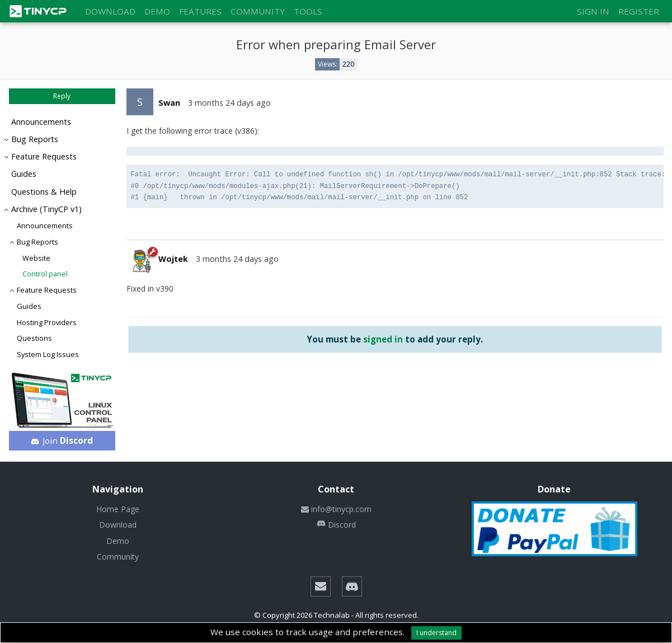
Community (258, 11)
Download (110, 11)
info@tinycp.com (336, 509)
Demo (157, 11)
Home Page (118, 509)
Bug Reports (35, 139)
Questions (34, 338)
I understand (436, 633)
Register (639, 11)
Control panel (45, 274)
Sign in (593, 11)
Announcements (41, 122)
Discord (336, 525)
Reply (62, 96)
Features (200, 11)
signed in (383, 339)
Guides (24, 174)
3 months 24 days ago (229, 103)
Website (36, 258)
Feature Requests (44, 156)
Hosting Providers (47, 322)
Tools (308, 11)
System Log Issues (48, 354)
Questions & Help (44, 192)
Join (62, 440)
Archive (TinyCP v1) (46, 209)
